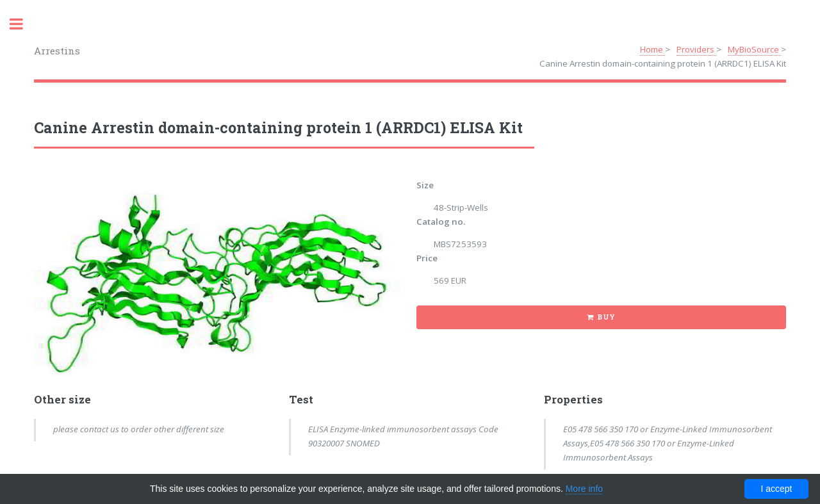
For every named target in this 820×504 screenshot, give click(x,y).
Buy (606, 317)
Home (652, 49)
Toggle (23, 24)
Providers (696, 49)
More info (584, 489)
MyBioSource (754, 49)
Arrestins (57, 51)
